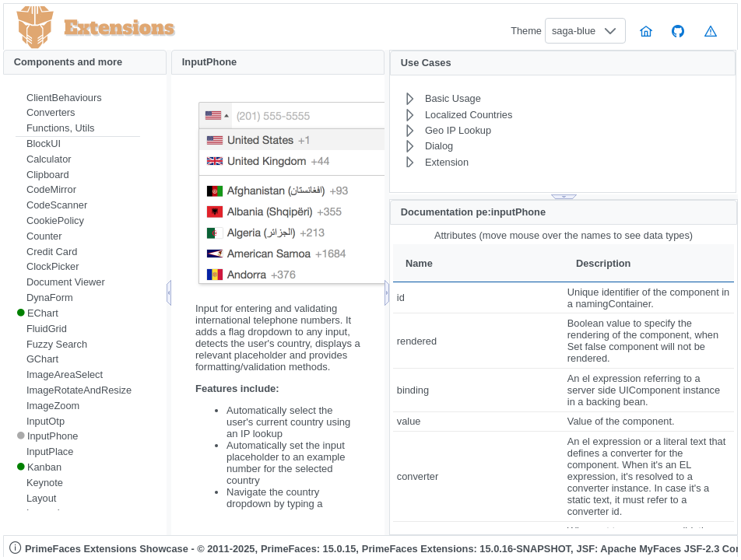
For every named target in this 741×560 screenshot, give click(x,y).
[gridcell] (478, 297)
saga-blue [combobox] (574, 31)
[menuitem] (78, 98)
